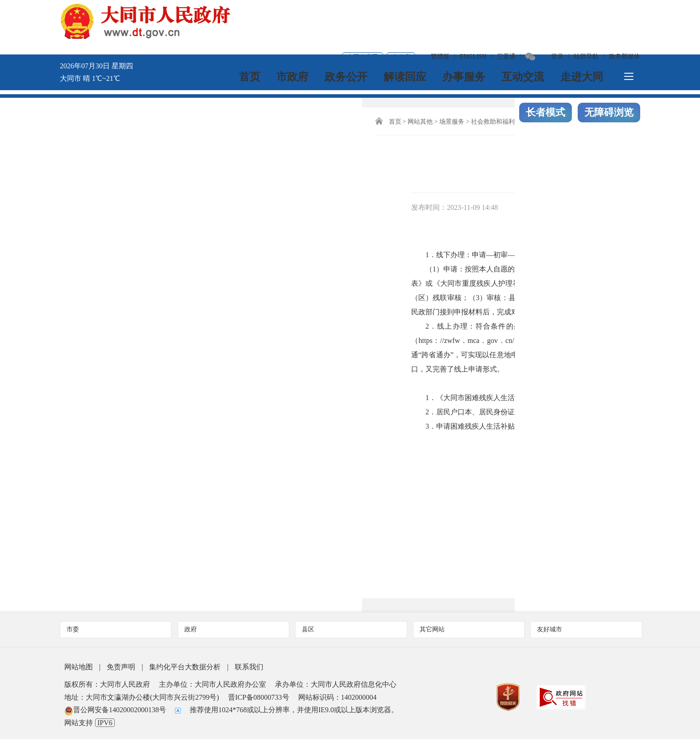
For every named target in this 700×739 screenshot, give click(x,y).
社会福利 (232, 118)
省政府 (401, 11)
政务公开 (347, 38)
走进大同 (583, 38)
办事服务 (465, 38)
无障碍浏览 (609, 73)
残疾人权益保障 (311, 118)
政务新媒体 (625, 11)
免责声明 (121, 663)
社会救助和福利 (191, 118)
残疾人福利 (267, 118)
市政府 (294, 38)
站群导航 (586, 11)
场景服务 (150, 118)
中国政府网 (362, 11)
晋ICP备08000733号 (259, 693)
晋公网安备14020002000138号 (115, 706)
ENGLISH (473, 11)
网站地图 (79, 663)
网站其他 (118, 118)
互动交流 (524, 38)
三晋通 (506, 11)
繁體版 (440, 11)
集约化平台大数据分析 (185, 663)
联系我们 (249, 663)
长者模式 (546, 73)
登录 (557, 11)
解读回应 (406, 38)
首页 (251, 38)
